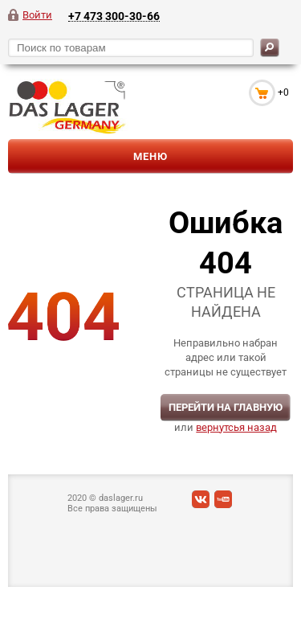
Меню (150, 156)
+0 (283, 92)
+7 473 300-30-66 (114, 16)
